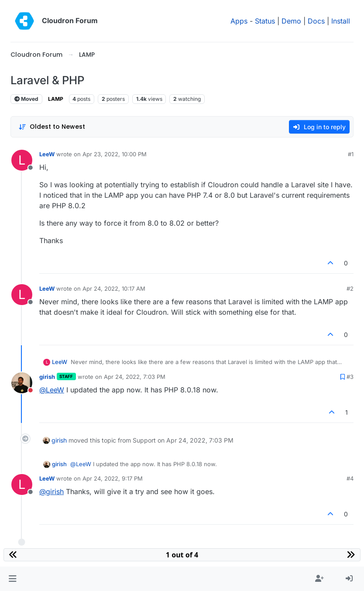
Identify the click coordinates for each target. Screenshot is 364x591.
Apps (239, 21)
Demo (291, 21)
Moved (26, 99)
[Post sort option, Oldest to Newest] (52, 127)
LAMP (56, 99)
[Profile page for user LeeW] (22, 160)
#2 (350, 289)
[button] (12, 579)
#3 (350, 377)
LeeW (47, 154)
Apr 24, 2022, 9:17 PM (113, 478)
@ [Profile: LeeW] (52, 390)
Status (265, 21)
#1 (351, 154)
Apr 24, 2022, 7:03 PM (135, 377)
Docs (316, 21)
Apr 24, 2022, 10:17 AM (114, 289)
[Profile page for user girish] (22, 383)
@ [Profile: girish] (52, 491)
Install (341, 21)
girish (47, 377)
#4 (350, 478)
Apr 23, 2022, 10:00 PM (115, 154)
